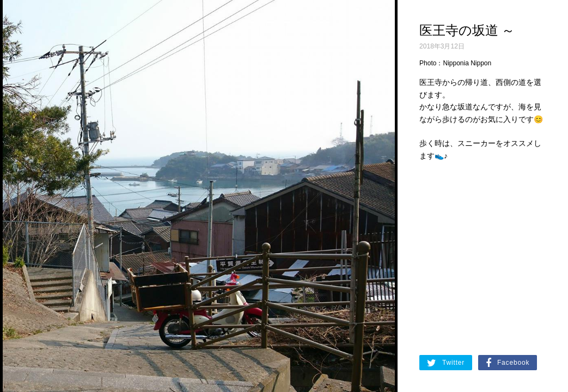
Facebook (508, 363)
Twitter (446, 363)
